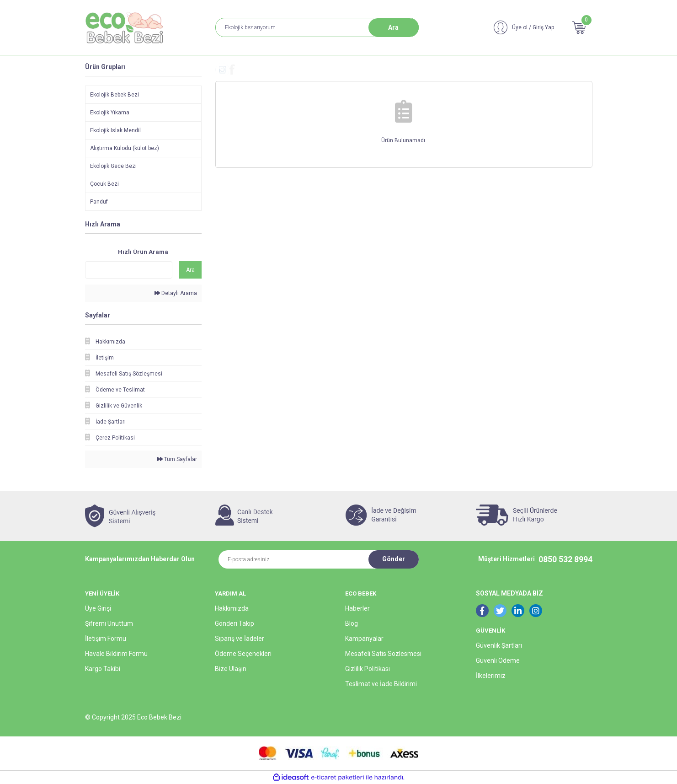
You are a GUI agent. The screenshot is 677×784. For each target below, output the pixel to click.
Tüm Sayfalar (177, 459)
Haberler (357, 608)
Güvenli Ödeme (498, 660)
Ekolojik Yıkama (110, 113)
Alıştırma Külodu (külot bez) (125, 148)
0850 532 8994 (565, 559)
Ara (393, 27)
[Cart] (579, 27)
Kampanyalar (364, 639)
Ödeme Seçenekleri (243, 654)
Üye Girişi (98, 608)
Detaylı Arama (176, 293)
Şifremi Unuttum (109, 623)
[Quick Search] (129, 270)
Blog (352, 623)
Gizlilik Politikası (368, 669)
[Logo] (125, 27)
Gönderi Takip (235, 623)
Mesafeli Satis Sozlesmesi (383, 654)
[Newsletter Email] (293, 559)
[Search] (317, 27)
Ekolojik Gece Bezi (113, 166)
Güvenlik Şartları (499, 645)
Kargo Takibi (103, 669)
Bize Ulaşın (231, 669)
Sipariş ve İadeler (240, 639)
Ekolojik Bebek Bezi (115, 95)
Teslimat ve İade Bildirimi (381, 684)
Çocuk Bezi (104, 184)
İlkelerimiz (491, 676)
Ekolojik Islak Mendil (115, 130)
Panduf (99, 202)
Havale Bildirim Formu (116, 654)
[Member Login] (524, 27)
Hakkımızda (232, 608)
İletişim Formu (106, 639)
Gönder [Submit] (394, 559)
